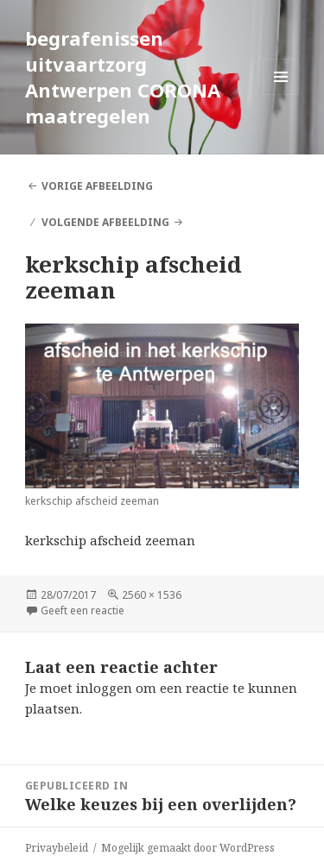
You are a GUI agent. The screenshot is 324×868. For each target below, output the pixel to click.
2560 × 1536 (152, 595)
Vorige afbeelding (97, 186)
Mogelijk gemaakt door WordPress (188, 848)
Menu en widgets (281, 94)
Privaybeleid (57, 848)
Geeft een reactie (83, 610)
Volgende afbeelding (105, 222)
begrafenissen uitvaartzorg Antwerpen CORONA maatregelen (123, 77)
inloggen (104, 688)
